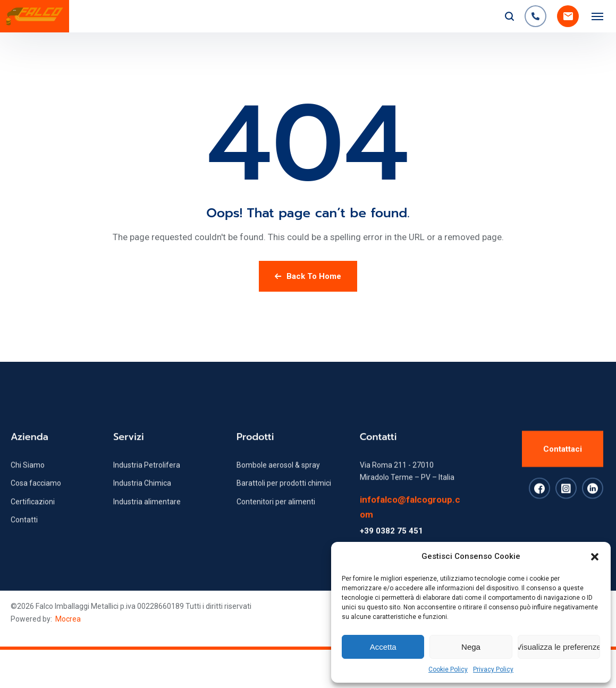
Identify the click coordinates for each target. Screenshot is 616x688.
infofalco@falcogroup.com (410, 523)
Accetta (383, 647)
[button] (595, 557)
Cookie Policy (448, 669)
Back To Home (308, 276)
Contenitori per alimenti (276, 518)
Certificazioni (33, 518)
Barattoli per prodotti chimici (284, 500)
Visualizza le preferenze (559, 647)
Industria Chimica (142, 500)
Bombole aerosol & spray (278, 481)
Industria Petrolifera (147, 481)
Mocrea (68, 619)
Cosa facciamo (36, 500)
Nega (471, 647)
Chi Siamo (28, 481)
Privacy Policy (493, 669)
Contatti (24, 536)
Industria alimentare (147, 518)
